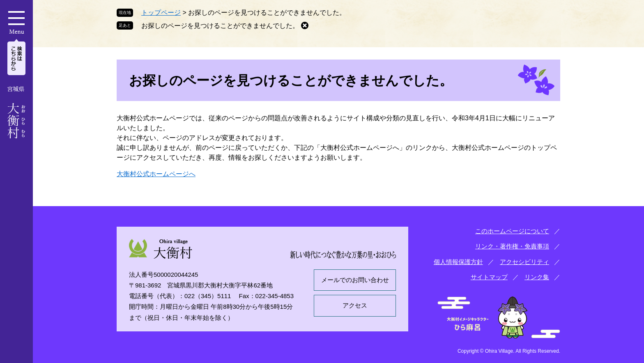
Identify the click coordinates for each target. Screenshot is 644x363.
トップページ (161, 13)
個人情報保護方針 (458, 262)
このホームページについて (512, 231)
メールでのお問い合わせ (355, 280)
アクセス (355, 305)
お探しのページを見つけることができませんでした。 (220, 26)
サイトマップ (489, 277)
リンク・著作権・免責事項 (512, 246)
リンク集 (537, 277)
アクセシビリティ (524, 262)
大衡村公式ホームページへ (156, 174)
